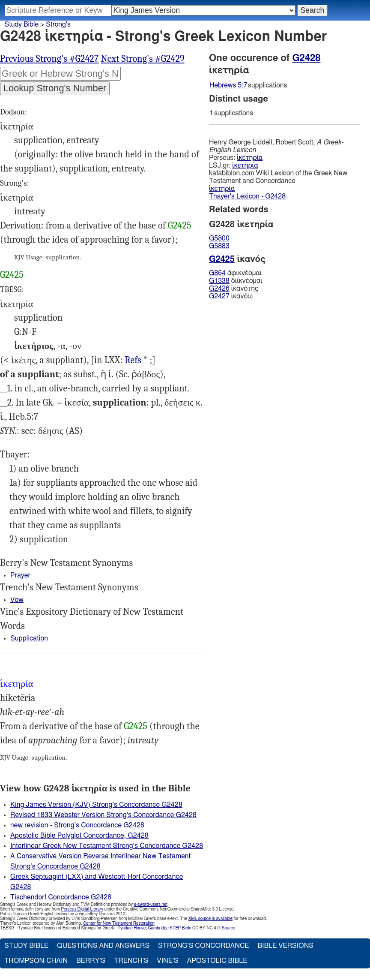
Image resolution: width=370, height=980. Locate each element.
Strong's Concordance (203, 946)
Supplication (29, 638)
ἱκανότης (234, 289)
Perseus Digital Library (82, 909)
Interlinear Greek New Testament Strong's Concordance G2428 (107, 846)
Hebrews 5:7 (228, 85)
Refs (133, 360)
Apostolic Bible (217, 961)
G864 (217, 273)
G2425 (180, 225)
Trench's (131, 961)
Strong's (58, 24)
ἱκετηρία (250, 158)
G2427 (219, 296)
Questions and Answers (103, 946)
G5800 (219, 238)
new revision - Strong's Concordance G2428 (77, 825)
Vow (17, 600)
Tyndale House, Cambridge (143, 928)
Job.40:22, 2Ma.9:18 (133, 360)
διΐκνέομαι (236, 281)
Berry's (91, 961)
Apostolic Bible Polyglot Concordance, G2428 (79, 836)
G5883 (219, 246)
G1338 (219, 281)
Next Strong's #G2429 (142, 59)
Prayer (20, 575)
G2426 (219, 289)
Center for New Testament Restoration (119, 923)
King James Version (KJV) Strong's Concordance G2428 (96, 805)
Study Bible (22, 24)
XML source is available (210, 919)
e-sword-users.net (151, 905)
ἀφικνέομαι (235, 273)
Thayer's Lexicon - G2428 (247, 196)
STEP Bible (180, 928)
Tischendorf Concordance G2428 (61, 897)
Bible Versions (285, 946)
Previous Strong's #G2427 (49, 59)
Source (228, 928)
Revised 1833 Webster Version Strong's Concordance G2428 (103, 815)
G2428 (307, 58)
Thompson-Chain (36, 961)
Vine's (167, 961)
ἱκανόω (231, 296)
